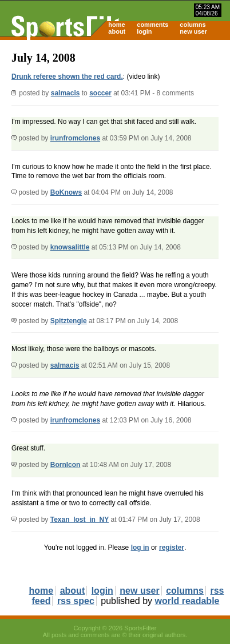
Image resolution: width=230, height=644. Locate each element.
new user (193, 31)
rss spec (76, 601)
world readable (187, 601)
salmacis (66, 93)
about (117, 31)
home (116, 25)
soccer (100, 93)
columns (193, 25)
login (144, 31)
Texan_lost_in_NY (80, 520)
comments (152, 25)
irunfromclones (75, 138)
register (172, 548)
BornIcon (66, 465)
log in (140, 548)
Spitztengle (69, 321)
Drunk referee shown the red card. (67, 77)
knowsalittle (70, 247)
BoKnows (66, 192)
